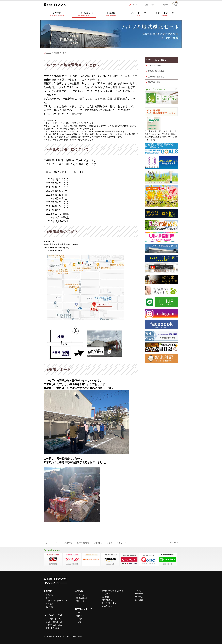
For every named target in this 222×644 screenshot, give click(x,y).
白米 (78, 613)
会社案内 (49, 595)
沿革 (47, 598)
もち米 (79, 619)
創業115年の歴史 (53, 628)
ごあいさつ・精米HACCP (56, 601)
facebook (139, 594)
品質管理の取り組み (156, 77)
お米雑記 (139, 600)
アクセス (98, 543)
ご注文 (138, 591)
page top (173, 542)
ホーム (135, 5)
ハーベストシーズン (156, 66)
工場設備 (80, 595)
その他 (79, 622)
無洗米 (79, 616)
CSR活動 (49, 607)
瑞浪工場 (80, 601)
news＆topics (107, 606)
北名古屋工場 (82, 598)
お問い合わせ (150, 5)
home (49, 53)
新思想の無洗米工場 (156, 71)
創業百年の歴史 (154, 82)
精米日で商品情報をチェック (113, 591)
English (165, 5)
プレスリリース (53, 543)
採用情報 (68, 543)
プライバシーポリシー (117, 543)
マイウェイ (140, 597)
